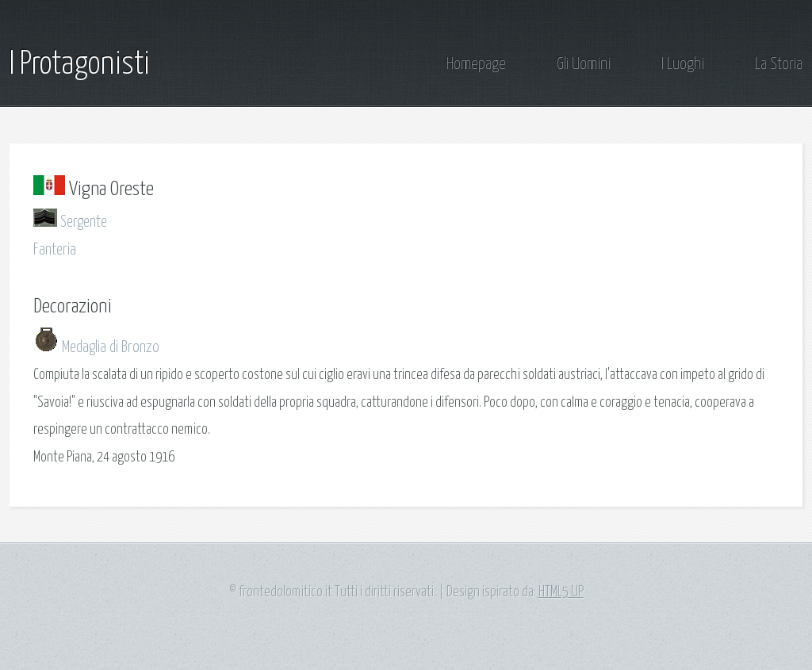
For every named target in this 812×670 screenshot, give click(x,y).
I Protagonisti (80, 65)
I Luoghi (683, 65)
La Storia (779, 65)
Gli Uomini (584, 65)
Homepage (476, 65)
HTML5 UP (561, 592)
